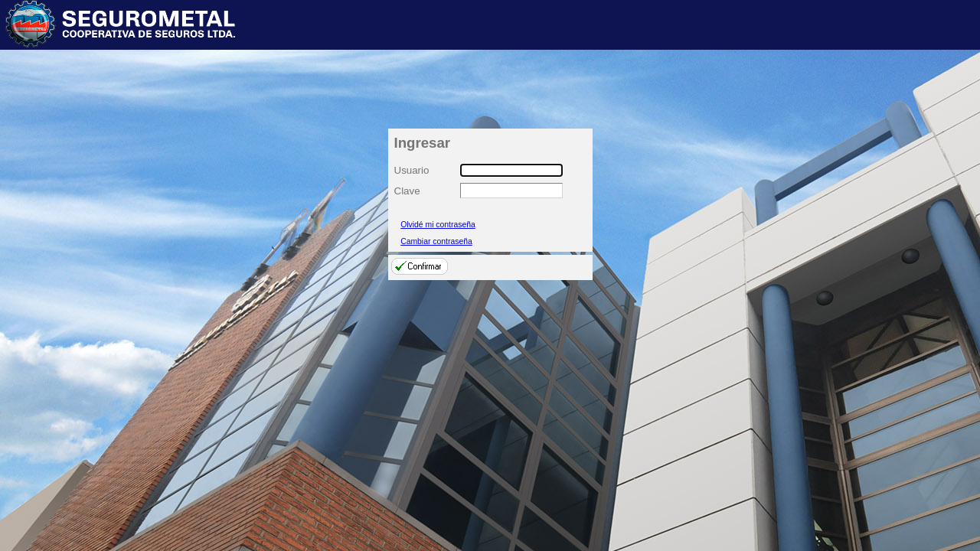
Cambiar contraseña (436, 241)
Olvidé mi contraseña (438, 225)
